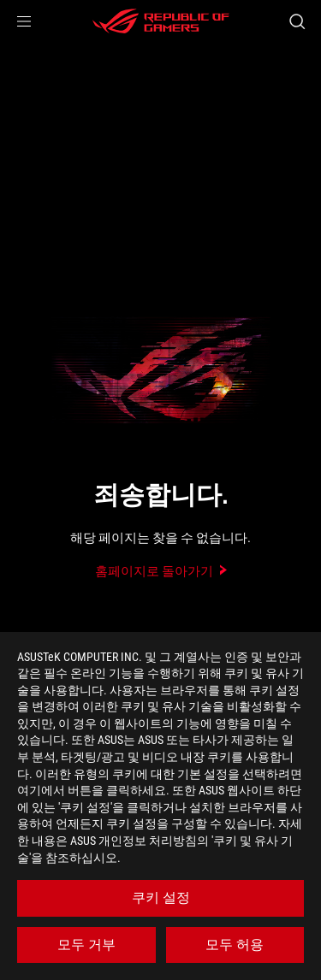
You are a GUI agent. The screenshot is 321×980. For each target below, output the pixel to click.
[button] (24, 21)
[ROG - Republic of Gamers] (161, 21)
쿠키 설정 (161, 897)
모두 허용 (235, 945)
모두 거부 (86, 945)
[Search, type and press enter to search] (297, 21)
